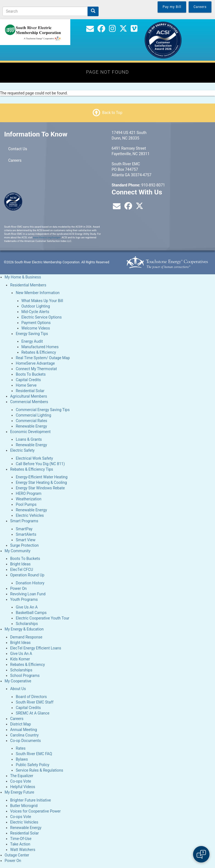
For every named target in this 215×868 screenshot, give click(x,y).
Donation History (30, 583)
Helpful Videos (23, 787)
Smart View (26, 540)
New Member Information (38, 293)
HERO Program (28, 493)
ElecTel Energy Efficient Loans (36, 648)
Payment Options (36, 323)
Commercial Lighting (33, 415)
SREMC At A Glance (32, 713)
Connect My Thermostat (36, 369)
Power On (18, 588)
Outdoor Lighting (36, 306)
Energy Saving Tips (32, 334)
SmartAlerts (26, 534)
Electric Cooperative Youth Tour (42, 618)
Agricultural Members (29, 396)
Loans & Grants (29, 439)
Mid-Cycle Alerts (35, 312)
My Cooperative (18, 681)
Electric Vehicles (30, 515)
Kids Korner (20, 659)
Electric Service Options (42, 317)
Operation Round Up (27, 575)
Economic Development (30, 432)
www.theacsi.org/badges (47, 238)
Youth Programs (24, 599)
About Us (18, 689)
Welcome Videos (36, 328)
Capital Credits (28, 380)
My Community (18, 551)
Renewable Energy (31, 426)
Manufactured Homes (40, 347)
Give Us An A (27, 607)
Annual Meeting (23, 730)
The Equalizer (22, 776)
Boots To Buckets (31, 374)
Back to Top (112, 113)
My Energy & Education (24, 629)
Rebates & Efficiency (39, 352)
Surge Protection (24, 545)
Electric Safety (22, 450)
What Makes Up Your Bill (42, 301)
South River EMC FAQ (34, 754)
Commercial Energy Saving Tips (43, 410)
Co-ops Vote (21, 781)
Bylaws (22, 759)
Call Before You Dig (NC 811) (40, 464)
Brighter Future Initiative (30, 800)
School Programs (25, 676)
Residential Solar (30, 391)
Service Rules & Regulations (39, 770)
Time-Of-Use (21, 839)
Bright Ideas (20, 564)
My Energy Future (19, 792)
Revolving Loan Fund (28, 594)
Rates (20, 748)
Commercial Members (29, 402)
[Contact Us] (90, 30)
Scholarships (27, 624)
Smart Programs (24, 521)
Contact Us (18, 149)
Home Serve (26, 385)
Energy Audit (32, 341)
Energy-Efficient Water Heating (42, 477)
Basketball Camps (31, 613)
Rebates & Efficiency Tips (32, 469)
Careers (15, 160)
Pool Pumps (26, 504)
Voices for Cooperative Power (35, 811)
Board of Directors (31, 697)
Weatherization (28, 499)
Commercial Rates (31, 421)
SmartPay (24, 529)
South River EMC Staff (34, 702)
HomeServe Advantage (35, 363)
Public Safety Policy (32, 765)
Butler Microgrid (24, 806)
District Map (21, 724)
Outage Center (17, 855)
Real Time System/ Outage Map (43, 358)
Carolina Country (24, 735)
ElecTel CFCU (22, 570)
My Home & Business (23, 277)
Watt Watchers (23, 850)
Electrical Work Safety (34, 458)
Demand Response (26, 637)
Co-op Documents (26, 741)
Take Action (20, 844)
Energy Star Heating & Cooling (41, 482)
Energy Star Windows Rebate (40, 488)
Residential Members (28, 285)
